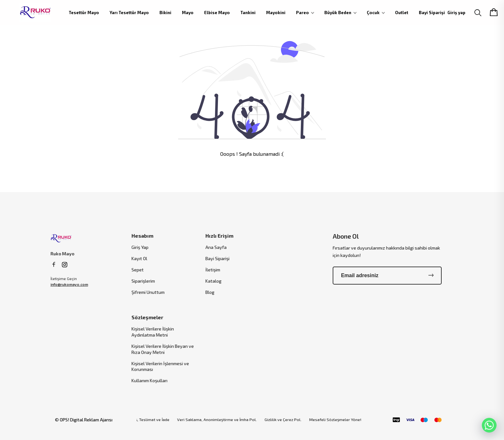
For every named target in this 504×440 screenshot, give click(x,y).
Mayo (188, 13)
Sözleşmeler (147, 317)
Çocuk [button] (373, 13)
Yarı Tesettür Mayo (129, 13)
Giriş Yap (140, 247)
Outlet (402, 13)
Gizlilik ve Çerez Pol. (283, 420)
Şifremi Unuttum (148, 292)
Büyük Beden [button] (338, 13)
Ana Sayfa (216, 247)
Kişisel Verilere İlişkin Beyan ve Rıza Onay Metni (163, 349)
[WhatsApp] (489, 425)
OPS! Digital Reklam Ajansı (86, 420)
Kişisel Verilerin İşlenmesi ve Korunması (160, 366)
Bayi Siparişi (432, 13)
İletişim (213, 270)
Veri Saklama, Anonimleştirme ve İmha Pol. (217, 420)
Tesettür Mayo (84, 13)
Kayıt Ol (139, 258)
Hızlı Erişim (219, 236)
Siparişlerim (143, 281)
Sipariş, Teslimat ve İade (147, 420)
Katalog (213, 281)
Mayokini (276, 13)
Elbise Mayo (217, 13)
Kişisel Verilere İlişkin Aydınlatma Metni (153, 332)
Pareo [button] (302, 13)
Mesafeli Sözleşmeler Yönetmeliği (341, 420)
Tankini (248, 13)
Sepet (138, 270)
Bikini (165, 13)
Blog (210, 292)
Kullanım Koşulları (149, 380)
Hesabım (142, 236)
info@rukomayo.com (69, 284)
